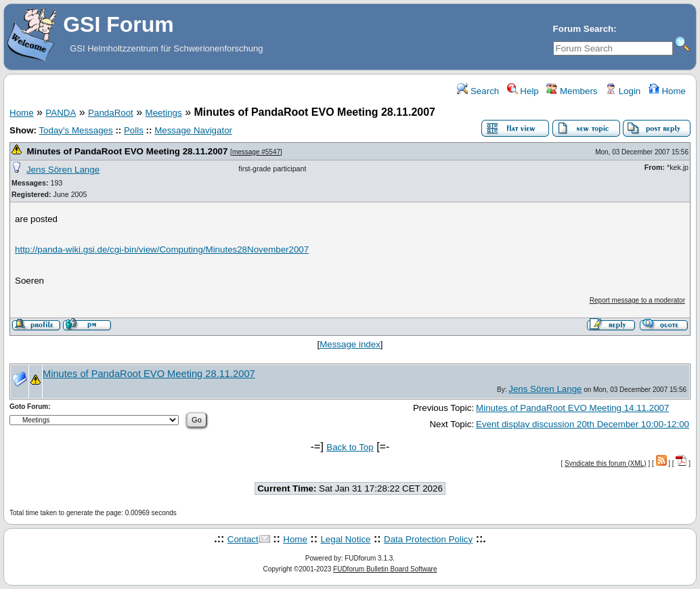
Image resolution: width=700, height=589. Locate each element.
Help (523, 91)
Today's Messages (75, 130)
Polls (134, 130)
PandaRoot (111, 113)
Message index (350, 344)
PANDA (61, 113)
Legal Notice (345, 539)
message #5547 (256, 152)
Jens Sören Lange (63, 170)
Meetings (164, 113)
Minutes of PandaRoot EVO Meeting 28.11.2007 (127, 151)
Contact (243, 539)
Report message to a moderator (637, 300)
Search (478, 91)
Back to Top (350, 447)
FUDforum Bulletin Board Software (385, 569)
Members (572, 91)
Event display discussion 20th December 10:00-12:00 (583, 424)
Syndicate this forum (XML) (606, 463)
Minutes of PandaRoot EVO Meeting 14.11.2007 (572, 408)
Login (623, 91)
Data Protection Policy (428, 539)
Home (667, 91)
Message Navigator (193, 130)
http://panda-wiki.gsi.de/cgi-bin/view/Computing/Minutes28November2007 (162, 249)
